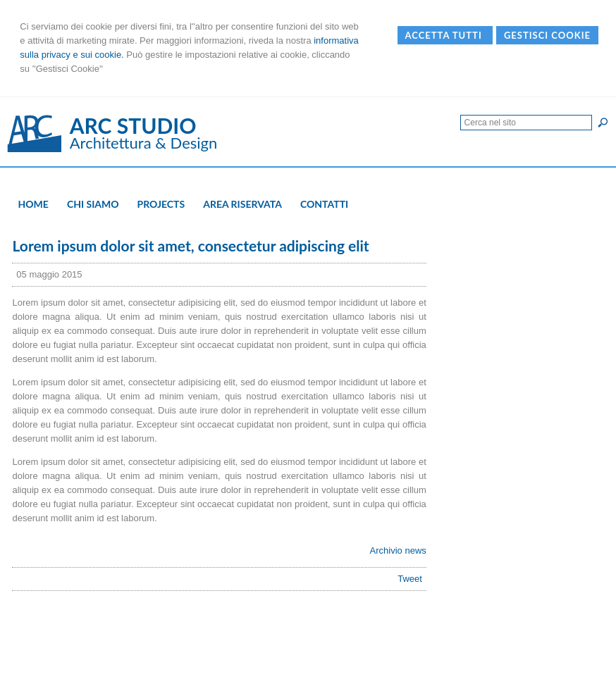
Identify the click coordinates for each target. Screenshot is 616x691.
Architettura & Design (144, 143)
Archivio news (398, 550)
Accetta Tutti (445, 35)
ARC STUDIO (133, 125)
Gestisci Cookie (547, 35)
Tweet (410, 579)
